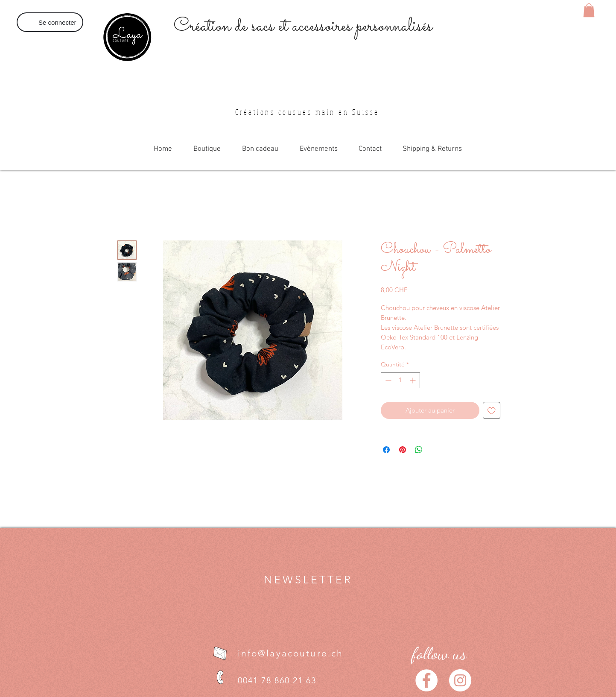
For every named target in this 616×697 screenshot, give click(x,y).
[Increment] (413, 380)
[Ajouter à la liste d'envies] (492, 411)
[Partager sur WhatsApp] (419, 450)
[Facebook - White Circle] (426, 680)
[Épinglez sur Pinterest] (403, 450)
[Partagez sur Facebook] (386, 450)
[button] (589, 10)
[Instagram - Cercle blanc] (460, 680)
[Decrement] (387, 380)
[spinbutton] (400, 380)
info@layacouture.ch (291, 653)
